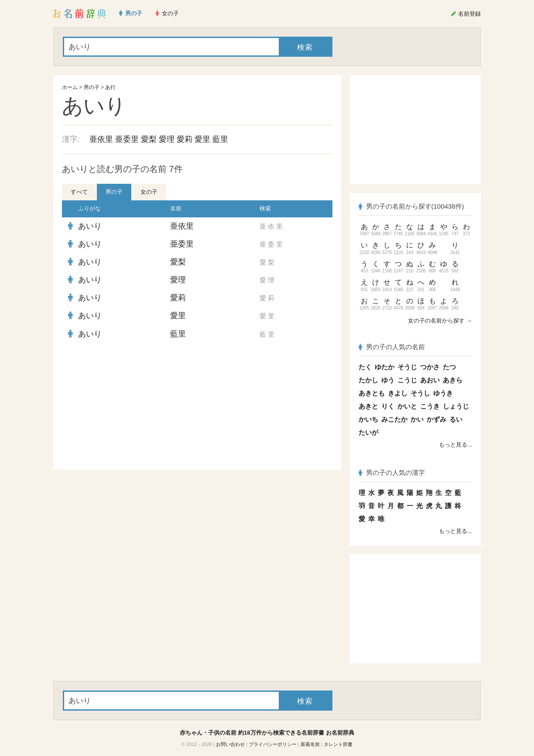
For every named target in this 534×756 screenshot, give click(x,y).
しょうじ (456, 406)
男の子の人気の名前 (392, 347)
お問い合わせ (230, 744)
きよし (398, 393)
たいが (368, 432)
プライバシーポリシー (273, 744)
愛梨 (149, 139)
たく (365, 367)
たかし (368, 380)
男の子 (92, 87)
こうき (430, 406)
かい (417, 419)
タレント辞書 (338, 744)
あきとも (372, 393)
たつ (449, 367)
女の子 (149, 192)
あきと (368, 406)
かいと (407, 406)
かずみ (436, 419)
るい (456, 419)
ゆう (388, 380)
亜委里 (127, 139)
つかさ (430, 367)
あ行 (110, 87)
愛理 (167, 139)
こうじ (407, 380)
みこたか (394, 419)
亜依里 (101, 139)
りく (388, 406)
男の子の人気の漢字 (392, 472)
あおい (430, 380)
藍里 (220, 139)
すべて (79, 192)
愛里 (202, 139)
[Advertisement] (127, 406)
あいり (90, 226)
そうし (420, 393)
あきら (453, 380)
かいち (368, 419)
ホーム (70, 87)
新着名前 (310, 744)
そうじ (407, 367)
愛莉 (185, 139)
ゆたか (385, 367)
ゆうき (443, 393)
